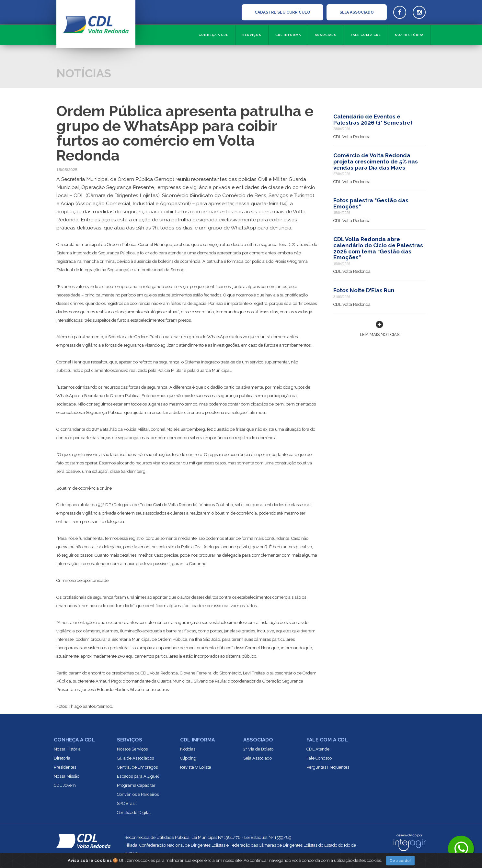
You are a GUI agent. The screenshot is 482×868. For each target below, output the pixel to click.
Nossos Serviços (132, 749)
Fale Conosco (319, 758)
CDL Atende (318, 749)
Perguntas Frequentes (328, 767)
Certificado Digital (134, 812)
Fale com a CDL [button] (366, 35)
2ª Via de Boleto (258, 749)
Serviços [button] (252, 35)
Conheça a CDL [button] (213, 35)
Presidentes (65, 767)
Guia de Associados (135, 758)
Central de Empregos (137, 767)
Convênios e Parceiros (138, 794)
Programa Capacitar (136, 785)
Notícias (188, 749)
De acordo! (400, 861)
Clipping (188, 758)
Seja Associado (258, 758)
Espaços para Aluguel (138, 776)
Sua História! (409, 35)
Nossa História (67, 749)
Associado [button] (326, 35)
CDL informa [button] (288, 35)
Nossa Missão (67, 776)
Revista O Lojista (196, 767)
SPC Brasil (127, 803)
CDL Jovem (65, 785)
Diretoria (62, 758)
